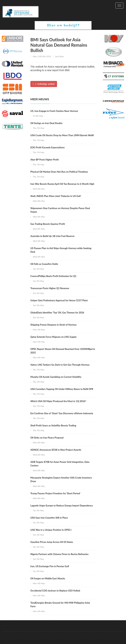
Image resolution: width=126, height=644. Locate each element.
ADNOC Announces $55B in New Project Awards (56, 450)
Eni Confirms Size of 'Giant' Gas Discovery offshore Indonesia (62, 413)
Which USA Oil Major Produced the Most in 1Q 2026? (58, 401)
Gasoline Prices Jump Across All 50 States (52, 542)
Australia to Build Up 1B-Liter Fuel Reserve (52, 236)
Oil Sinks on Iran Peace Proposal (47, 438)
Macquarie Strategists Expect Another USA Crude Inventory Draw (61, 479)
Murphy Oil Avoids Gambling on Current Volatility (56, 377)
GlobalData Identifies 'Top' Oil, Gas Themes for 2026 (57, 313)
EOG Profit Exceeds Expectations (47, 147)
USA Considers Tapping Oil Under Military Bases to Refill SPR (62, 389)
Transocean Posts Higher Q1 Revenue (50, 288)
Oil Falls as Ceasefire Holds (44, 264)
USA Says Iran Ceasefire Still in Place (49, 518)
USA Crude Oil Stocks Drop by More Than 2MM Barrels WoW (62, 135)
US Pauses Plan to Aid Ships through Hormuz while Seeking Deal (61, 250)
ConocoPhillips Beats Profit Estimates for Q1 (53, 276)
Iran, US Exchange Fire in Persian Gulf (50, 566)
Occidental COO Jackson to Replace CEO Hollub (55, 591)
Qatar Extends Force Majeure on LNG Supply (53, 337)
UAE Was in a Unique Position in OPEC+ (51, 530)
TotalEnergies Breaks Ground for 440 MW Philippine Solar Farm (60, 605)
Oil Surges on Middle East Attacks (48, 578)
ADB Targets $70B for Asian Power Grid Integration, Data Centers (60, 464)
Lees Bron (60, 56)
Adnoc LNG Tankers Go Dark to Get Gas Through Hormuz (60, 365)
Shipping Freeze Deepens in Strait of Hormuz (53, 325)
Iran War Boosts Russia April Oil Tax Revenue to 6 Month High (62, 184)
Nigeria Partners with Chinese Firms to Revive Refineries (59, 554)
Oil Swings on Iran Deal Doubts (46, 123)
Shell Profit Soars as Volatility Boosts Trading (53, 425)
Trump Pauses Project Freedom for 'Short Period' (55, 493)
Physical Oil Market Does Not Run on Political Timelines (59, 172)
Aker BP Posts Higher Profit (45, 160)
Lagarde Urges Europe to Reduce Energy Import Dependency (62, 506)
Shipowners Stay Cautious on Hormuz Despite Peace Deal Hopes (60, 210)
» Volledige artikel (44, 84)
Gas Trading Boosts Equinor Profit (48, 224)
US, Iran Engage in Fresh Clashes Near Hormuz (54, 111)
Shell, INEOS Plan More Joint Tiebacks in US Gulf (56, 196)
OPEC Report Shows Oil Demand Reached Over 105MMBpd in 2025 (63, 351)
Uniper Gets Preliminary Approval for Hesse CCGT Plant (59, 300)
